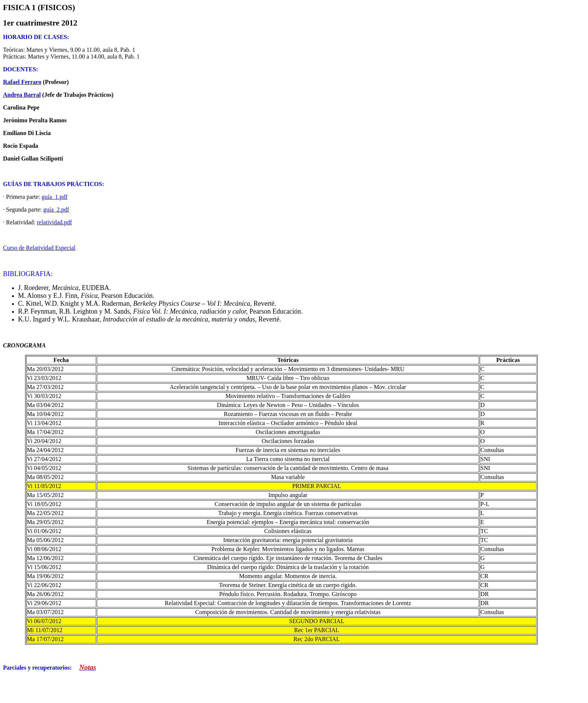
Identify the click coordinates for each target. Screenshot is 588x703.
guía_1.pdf (55, 197)
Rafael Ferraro (22, 82)
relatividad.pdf (54, 222)
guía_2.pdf (56, 210)
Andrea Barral (22, 95)
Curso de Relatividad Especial (39, 248)
